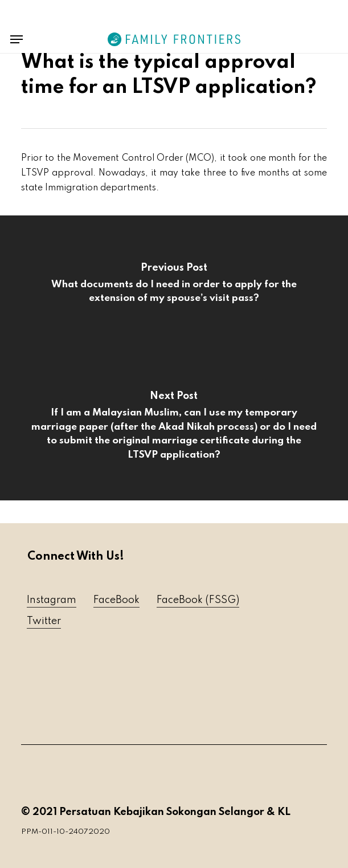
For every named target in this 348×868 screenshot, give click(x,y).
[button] (17, 39)
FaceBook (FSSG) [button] (198, 600)
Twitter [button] (44, 621)
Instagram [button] (52, 600)
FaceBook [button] (116, 600)
